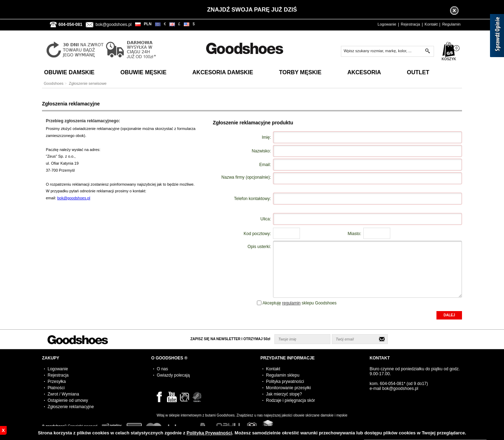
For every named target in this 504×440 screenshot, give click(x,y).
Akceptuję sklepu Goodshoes (299, 303)
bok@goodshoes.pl (114, 25)
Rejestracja (410, 24)
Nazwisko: (261, 151)
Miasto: (354, 234)
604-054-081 (392, 384)
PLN (148, 24)
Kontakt (431, 24)
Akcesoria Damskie (223, 72)
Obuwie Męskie (143, 72)
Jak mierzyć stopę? (284, 394)
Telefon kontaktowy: (253, 199)
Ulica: (266, 219)
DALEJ (449, 315)
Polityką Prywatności (209, 433)
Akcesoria (364, 72)
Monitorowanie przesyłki (288, 388)
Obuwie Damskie (69, 72)
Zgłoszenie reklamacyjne (71, 407)
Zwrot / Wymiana (63, 394)
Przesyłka (57, 381)
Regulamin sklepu (283, 375)
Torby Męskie (300, 72)
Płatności (56, 388)
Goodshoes (54, 83)
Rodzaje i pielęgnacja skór (290, 400)
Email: (265, 165)
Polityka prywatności (285, 381)
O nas (162, 369)
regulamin (291, 303)
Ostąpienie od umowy (68, 400)
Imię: (266, 137)
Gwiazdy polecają (173, 375)
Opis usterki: (259, 247)
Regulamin (451, 24)
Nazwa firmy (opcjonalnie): (246, 177)
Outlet (418, 72)
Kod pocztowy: (257, 234)
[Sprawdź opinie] (497, 37)
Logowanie (387, 24)
